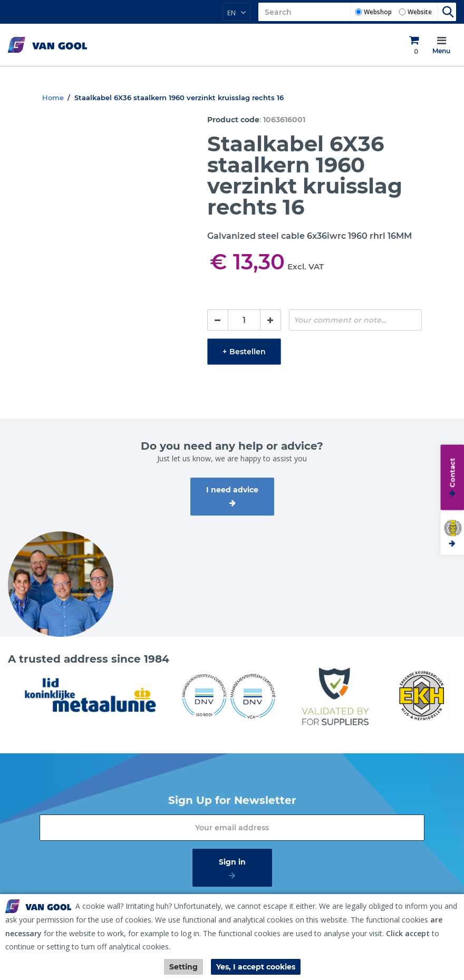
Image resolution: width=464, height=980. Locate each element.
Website (420, 12)
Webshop (378, 12)
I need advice (232, 490)
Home (53, 98)
